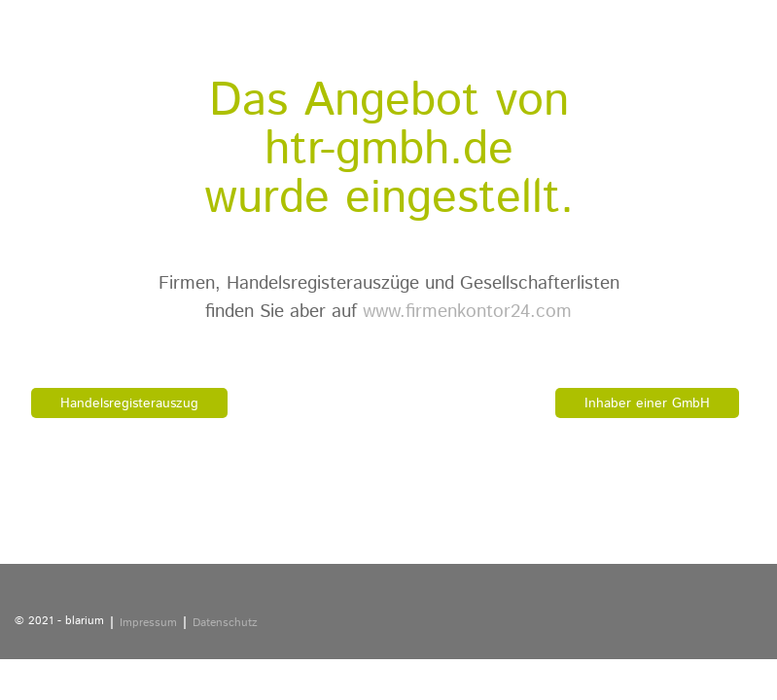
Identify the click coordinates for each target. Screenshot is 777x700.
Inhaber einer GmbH (647, 403)
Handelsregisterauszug (129, 403)
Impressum (148, 623)
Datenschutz (225, 623)
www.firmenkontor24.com (467, 312)
